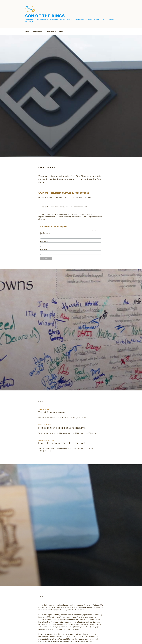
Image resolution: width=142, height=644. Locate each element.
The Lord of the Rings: (92, 605)
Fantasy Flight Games (84, 607)
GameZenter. (79, 610)
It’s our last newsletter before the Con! (62, 443)
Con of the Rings (45, 16)
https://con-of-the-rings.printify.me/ (73, 207)
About (61, 32)
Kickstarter (43, 634)
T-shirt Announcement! (52, 412)
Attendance (38, 32)
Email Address (46, 233)
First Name (44, 241)
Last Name (44, 249)
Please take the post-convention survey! (63, 428)
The (102, 605)
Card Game (43, 607)
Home (27, 32)
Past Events (51, 32)
